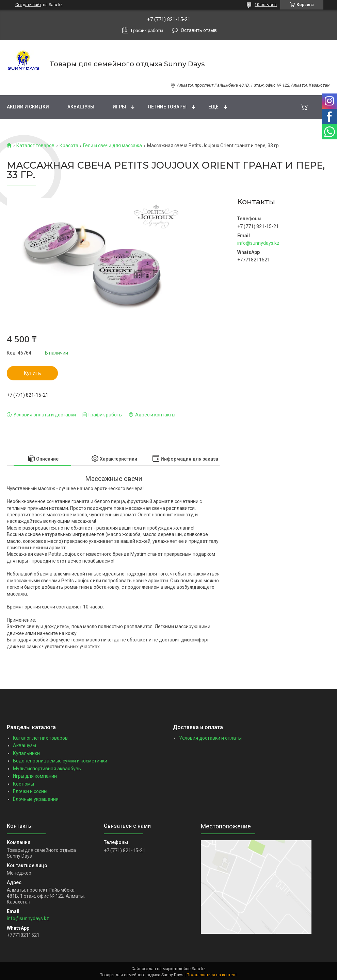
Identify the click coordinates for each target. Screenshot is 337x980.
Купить (33, 373)
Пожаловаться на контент (212, 975)
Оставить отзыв (199, 30)
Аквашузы (81, 107)
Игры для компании (35, 776)
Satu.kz (199, 969)
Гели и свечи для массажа (113, 145)
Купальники (26, 753)
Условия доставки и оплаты (210, 738)
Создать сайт (28, 5)
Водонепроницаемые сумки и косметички (60, 761)
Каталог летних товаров (40, 738)
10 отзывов (266, 5)
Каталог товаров (35, 145)
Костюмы (23, 784)
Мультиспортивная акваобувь (47, 769)
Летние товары (167, 107)
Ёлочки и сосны (30, 791)
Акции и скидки (28, 107)
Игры (119, 107)
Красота (69, 145)
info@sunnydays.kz (258, 243)
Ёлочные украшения (36, 799)
